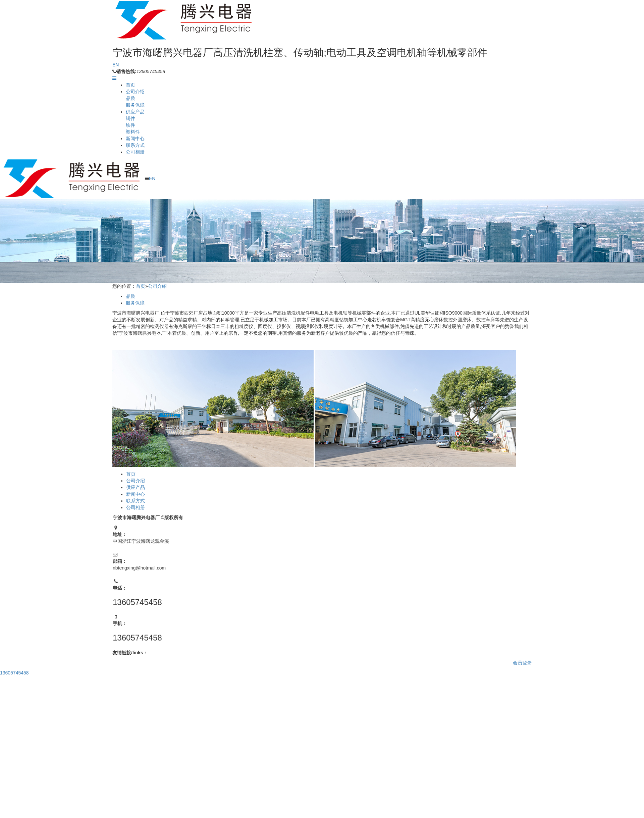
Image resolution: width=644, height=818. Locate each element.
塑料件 (133, 132)
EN (116, 65)
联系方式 (135, 145)
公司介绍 (135, 92)
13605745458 (14, 673)
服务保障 (135, 105)
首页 (130, 85)
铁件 (130, 125)
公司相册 (135, 152)
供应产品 (135, 112)
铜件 (130, 118)
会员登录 (522, 663)
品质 (130, 98)
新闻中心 (135, 139)
